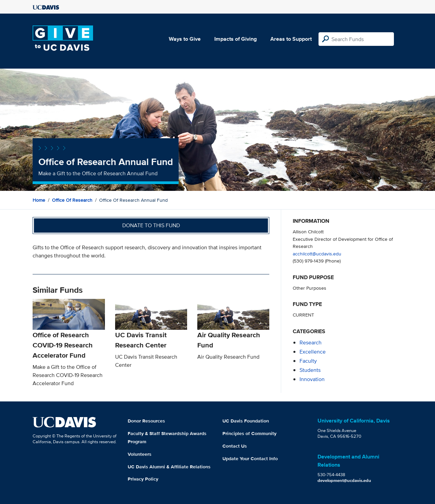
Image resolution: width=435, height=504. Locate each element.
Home (39, 200)
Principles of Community (249, 433)
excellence (313, 352)
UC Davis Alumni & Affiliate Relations (169, 467)
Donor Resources (146, 421)
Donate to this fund (151, 225)
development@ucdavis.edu (344, 480)
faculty (308, 361)
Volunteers (140, 454)
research (311, 343)
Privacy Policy (143, 479)
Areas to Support (291, 39)
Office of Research (72, 200)
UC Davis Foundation (246, 421)
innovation (312, 379)
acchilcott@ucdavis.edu (317, 254)
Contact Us (235, 446)
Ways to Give (185, 39)
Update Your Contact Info (250, 458)
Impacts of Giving (235, 39)
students (310, 370)
